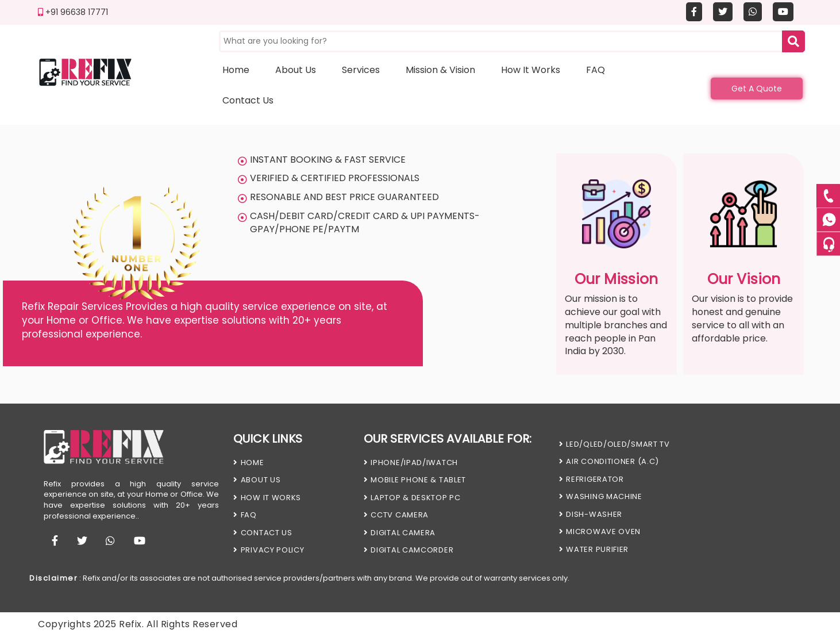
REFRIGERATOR (592, 479)
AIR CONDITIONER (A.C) (609, 461)
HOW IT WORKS (267, 498)
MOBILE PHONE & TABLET (415, 480)
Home (236, 70)
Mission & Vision (440, 70)
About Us (257, 480)
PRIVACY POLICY (269, 550)
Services (361, 70)
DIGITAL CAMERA (400, 533)
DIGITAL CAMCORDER (409, 550)
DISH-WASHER (591, 514)
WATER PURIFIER (594, 549)
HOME (249, 463)
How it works (531, 70)
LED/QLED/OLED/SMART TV (614, 444)
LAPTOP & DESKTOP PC (412, 498)
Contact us (248, 100)
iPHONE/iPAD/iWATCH (411, 463)
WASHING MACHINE (601, 496)
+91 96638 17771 (73, 12)
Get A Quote (757, 89)
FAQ (596, 70)
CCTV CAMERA (396, 515)
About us (296, 70)
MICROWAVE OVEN (600, 532)
